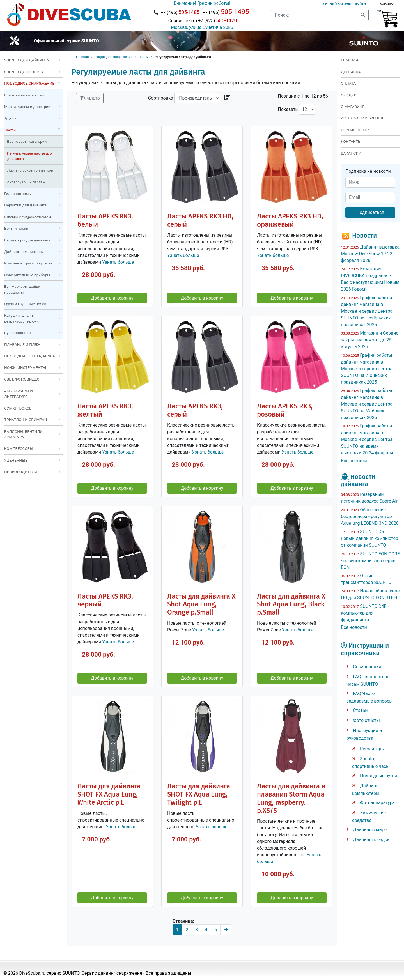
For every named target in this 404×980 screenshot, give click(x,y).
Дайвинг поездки (371, 840)
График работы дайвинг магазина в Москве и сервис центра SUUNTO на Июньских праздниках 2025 (367, 369)
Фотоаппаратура (377, 803)
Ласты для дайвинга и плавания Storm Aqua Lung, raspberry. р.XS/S (291, 798)
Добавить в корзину (112, 298)
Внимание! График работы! (202, 3)
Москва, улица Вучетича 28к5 (202, 27)
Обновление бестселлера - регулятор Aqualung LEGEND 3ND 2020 (370, 517)
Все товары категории (24, 95)
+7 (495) (180, 12)
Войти (361, 4)
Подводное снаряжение (114, 57)
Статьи (360, 710)
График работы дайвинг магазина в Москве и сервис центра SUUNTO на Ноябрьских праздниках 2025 (367, 311)
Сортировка (161, 98)
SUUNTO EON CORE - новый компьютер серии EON (370, 561)
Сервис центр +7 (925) (202, 20)
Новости (364, 235)
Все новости (354, 461)
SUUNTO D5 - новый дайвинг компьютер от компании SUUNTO (369, 538)
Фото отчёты (366, 720)
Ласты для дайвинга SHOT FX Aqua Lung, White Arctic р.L (109, 794)
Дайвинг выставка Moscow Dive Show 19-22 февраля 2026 (370, 254)
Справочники (367, 667)
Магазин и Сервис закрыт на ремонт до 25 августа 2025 (370, 340)
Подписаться (370, 212)
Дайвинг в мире (370, 830)
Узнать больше (118, 262)
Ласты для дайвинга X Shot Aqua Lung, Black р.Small (291, 604)
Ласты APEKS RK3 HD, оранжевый (290, 220)
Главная (82, 57)
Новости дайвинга (358, 480)
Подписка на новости (368, 171)
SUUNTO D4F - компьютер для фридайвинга (365, 613)
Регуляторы (372, 749)
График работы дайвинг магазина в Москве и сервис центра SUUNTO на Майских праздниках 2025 (367, 404)
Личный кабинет (337, 4)
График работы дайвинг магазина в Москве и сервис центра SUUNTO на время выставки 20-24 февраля (367, 439)
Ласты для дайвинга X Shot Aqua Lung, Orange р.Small (201, 604)
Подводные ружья (379, 776)
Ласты (143, 57)
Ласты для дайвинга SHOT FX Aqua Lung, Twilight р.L (199, 794)
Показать (288, 109)
